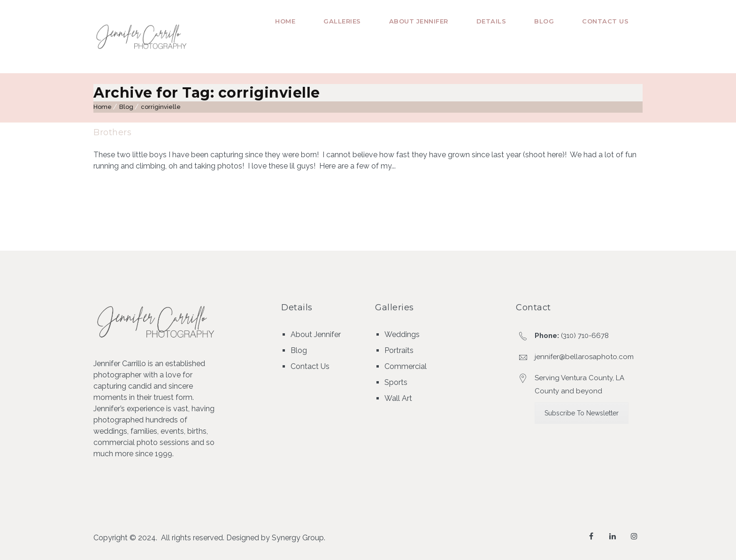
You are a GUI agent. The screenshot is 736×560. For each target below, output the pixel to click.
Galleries (342, 21)
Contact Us (605, 21)
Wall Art (398, 398)
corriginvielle (161, 107)
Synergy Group (298, 538)
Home (285, 21)
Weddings (402, 334)
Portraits (399, 350)
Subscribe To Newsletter (582, 413)
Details (491, 21)
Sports (396, 382)
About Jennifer (419, 21)
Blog (544, 21)
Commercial (406, 366)
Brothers (112, 132)
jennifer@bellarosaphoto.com (584, 357)
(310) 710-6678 (585, 336)
